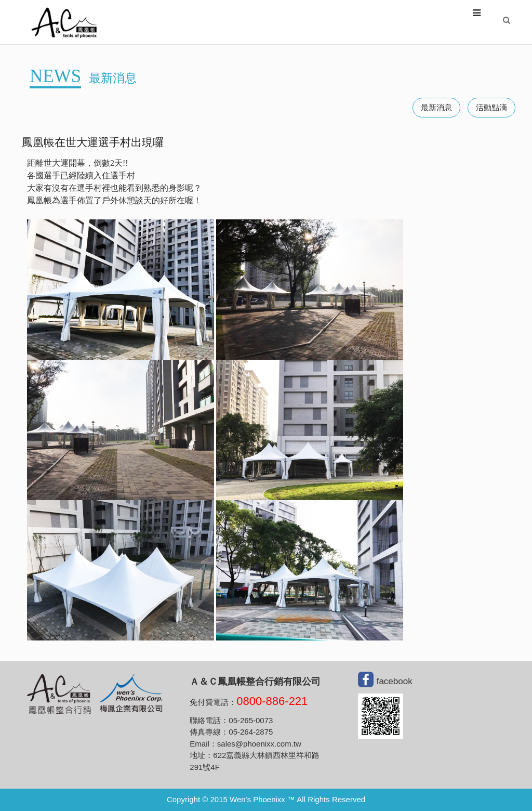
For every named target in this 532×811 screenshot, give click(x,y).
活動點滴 (491, 108)
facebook (395, 681)
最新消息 (436, 108)
